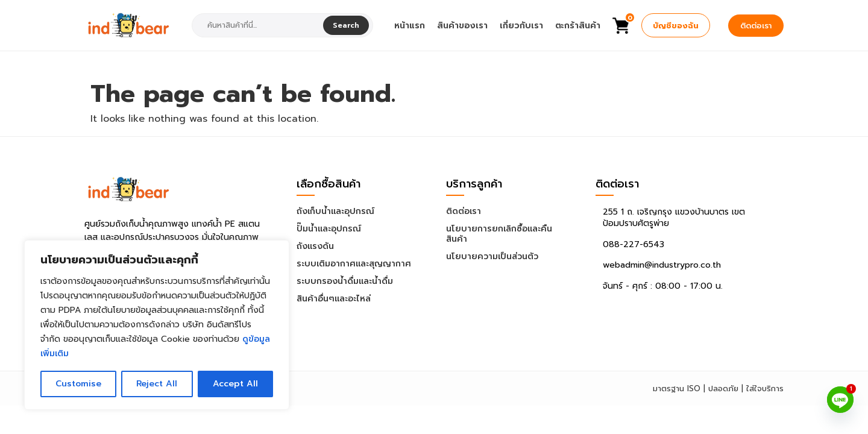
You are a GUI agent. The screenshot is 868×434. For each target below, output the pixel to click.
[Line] (840, 400)
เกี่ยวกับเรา (521, 26)
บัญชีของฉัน (676, 26)
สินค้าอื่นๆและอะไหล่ (334, 299)
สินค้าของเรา (462, 26)
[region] (157, 325)
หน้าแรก (410, 26)
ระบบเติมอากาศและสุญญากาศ (354, 264)
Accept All (235, 384)
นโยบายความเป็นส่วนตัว (492, 256)
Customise (78, 384)
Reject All (157, 384)
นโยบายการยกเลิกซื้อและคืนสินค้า (499, 234)
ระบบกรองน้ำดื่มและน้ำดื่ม (345, 281)
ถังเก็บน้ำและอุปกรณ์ (335, 211)
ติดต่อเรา (756, 26)
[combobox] (259, 25)
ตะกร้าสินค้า (578, 26)
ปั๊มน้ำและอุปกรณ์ (329, 229)
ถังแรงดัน (315, 246)
